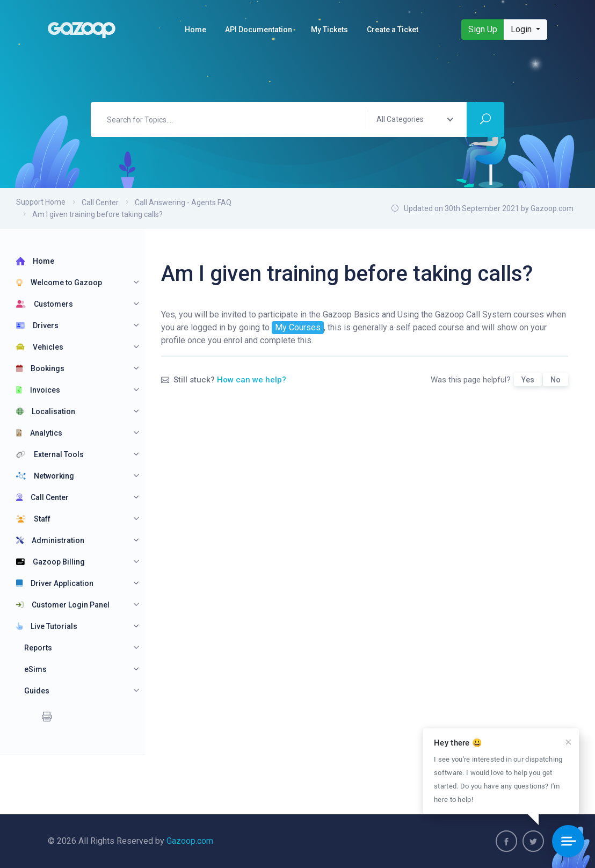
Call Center (100, 202)
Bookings (40, 368)
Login (522, 29)
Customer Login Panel (63, 605)
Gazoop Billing (50, 562)
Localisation (46, 411)
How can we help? (252, 380)
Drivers (37, 325)
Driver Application (55, 583)
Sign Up (483, 29)
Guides (37, 691)
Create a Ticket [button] (393, 30)
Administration (50, 540)
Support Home (41, 202)
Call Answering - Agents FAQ (183, 202)
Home (35, 261)
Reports (38, 648)
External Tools (50, 454)
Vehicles (40, 347)
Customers (45, 304)
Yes (528, 380)
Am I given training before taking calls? (97, 214)
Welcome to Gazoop (59, 283)
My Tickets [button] (329, 30)
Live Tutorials (47, 626)
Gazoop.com (190, 841)
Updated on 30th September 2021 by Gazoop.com (482, 208)
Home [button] (195, 30)
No (556, 380)
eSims (35, 669)
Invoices (38, 390)
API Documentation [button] (259, 30)
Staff (33, 519)
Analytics (39, 433)
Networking (45, 476)
